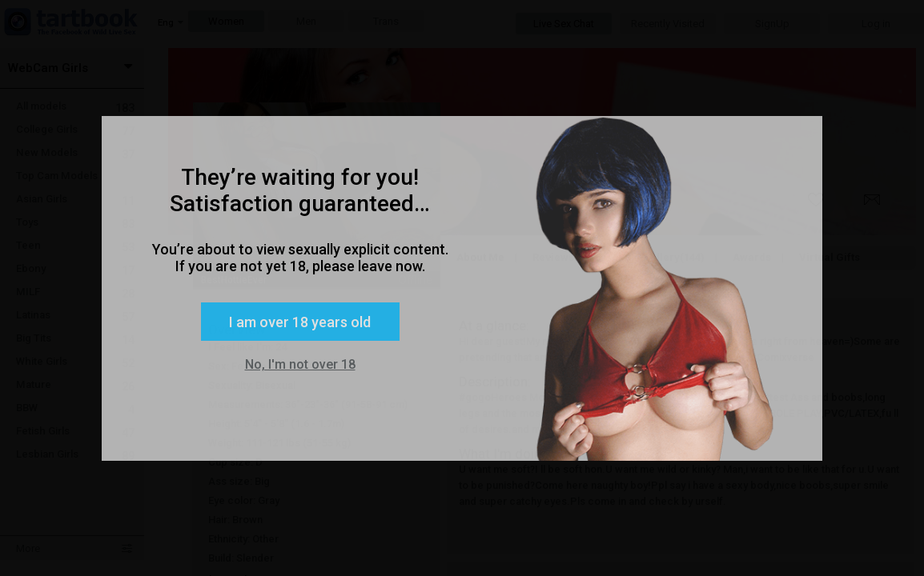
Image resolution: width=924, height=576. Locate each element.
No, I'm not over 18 (300, 364)
